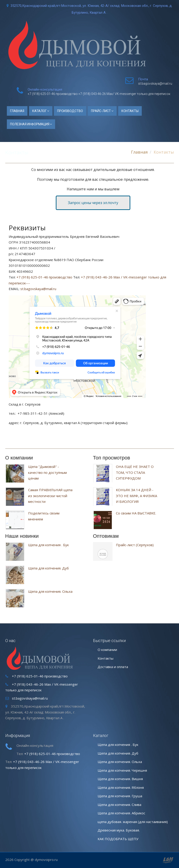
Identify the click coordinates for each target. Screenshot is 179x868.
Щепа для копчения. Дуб (48, 568)
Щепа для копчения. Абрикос (121, 813)
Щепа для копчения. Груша (120, 796)
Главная (17, 111)
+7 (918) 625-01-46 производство (53, 94)
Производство (70, 111)
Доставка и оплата (113, 667)
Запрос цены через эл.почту (93, 203)
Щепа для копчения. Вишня (120, 779)
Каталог (39, 111)
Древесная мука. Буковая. (119, 830)
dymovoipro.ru (46, 860)
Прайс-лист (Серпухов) (135, 545)
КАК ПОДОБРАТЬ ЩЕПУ (118, 839)
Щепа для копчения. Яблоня (121, 787)
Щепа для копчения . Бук (48, 545)
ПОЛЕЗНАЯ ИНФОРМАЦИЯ (30, 124)
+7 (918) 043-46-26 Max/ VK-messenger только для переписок (124, 94)
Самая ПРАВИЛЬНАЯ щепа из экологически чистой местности (50, 496)
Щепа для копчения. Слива (119, 805)
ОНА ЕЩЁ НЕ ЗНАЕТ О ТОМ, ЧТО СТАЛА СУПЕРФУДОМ (135, 472)
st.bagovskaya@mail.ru (155, 84)
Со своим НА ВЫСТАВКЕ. (136, 513)
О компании (107, 650)
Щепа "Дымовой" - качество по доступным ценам (47, 472)
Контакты (130, 111)
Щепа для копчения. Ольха (50, 591)
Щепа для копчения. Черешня (122, 770)
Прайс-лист (101, 111)
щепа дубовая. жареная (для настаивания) (133, 822)
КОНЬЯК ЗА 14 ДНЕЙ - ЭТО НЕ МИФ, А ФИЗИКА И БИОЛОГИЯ (136, 496)
